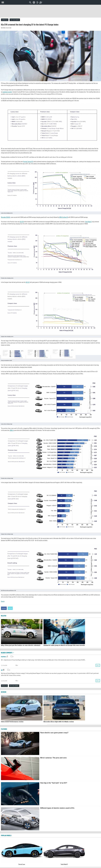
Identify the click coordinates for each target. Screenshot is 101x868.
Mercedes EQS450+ (6, 217)
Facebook (4, 608)
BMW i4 (12, 430)
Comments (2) (5, 20)
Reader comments (8, 653)
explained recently (7, 92)
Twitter (10, 608)
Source (3, 601)
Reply (98, 665)
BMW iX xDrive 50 (64, 217)
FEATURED (4, 729)
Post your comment (15, 20)
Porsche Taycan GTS (28, 161)
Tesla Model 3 (88, 222)
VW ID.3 (28, 282)
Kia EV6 (22, 222)
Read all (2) (4, 686)
